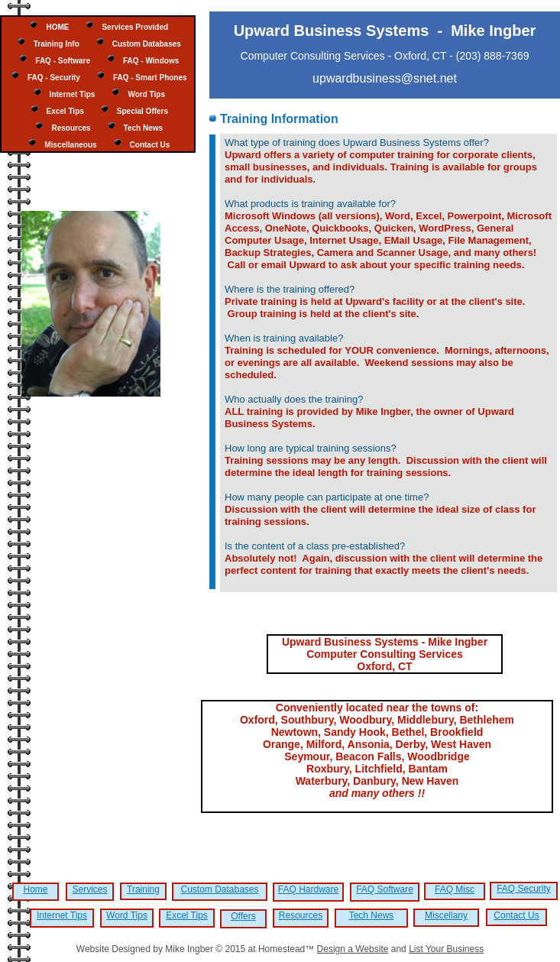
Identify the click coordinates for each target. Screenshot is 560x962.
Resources (301, 915)
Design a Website (353, 949)
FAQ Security (524, 889)
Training (143, 889)
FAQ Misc (455, 889)
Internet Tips (62, 915)
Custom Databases (219, 889)
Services (89, 889)
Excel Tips (187, 915)
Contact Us (516, 915)
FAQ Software (385, 889)
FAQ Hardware (308, 889)
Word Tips (127, 915)
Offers (243, 916)
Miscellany (446, 915)
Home (35, 889)
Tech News (372, 915)
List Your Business (446, 949)
